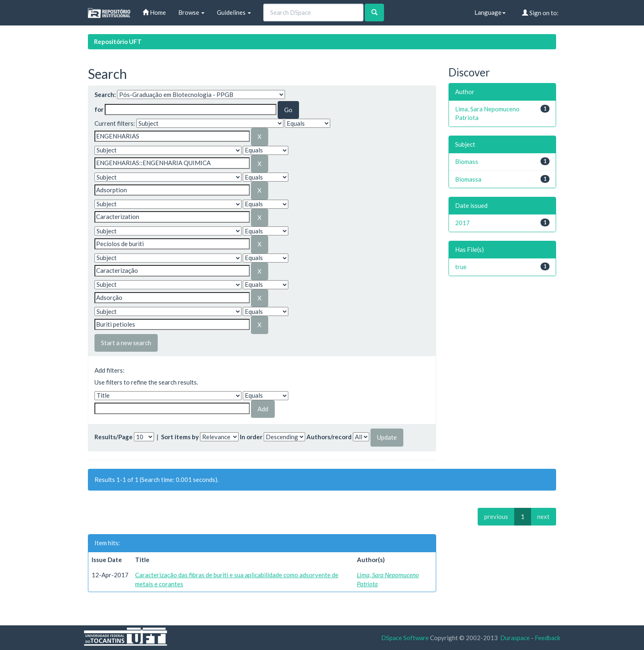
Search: (105, 95)
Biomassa (468, 179)
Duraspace (515, 638)
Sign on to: (540, 13)
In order (251, 437)
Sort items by (180, 437)
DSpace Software (405, 638)
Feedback (547, 638)
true (461, 267)
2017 (462, 223)
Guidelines (234, 12)
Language (490, 12)
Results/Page (114, 437)
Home (154, 12)
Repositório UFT (118, 41)
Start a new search (126, 343)
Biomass (467, 161)
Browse (191, 12)
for (99, 109)
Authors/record (329, 437)
